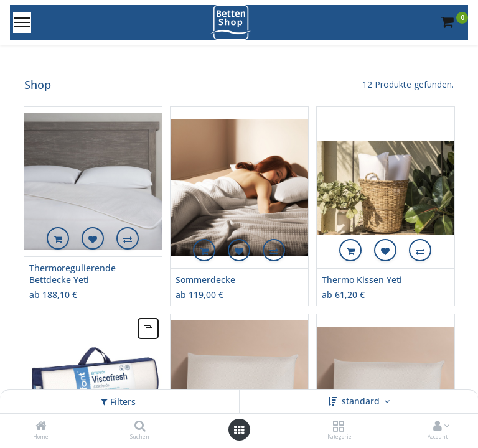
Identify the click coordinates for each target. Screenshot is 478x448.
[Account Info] (438, 427)
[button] (58, 238)
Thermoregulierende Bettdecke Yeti (73, 274)
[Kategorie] (338, 427)
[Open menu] (239, 430)
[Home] (41, 427)
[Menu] (22, 22)
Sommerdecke (205, 280)
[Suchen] (140, 427)
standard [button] (362, 401)
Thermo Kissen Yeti (362, 280)
